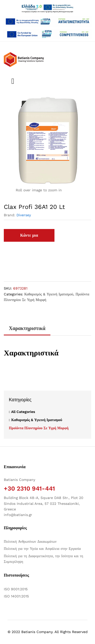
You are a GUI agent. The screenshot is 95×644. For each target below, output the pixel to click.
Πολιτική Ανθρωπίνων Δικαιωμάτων (30, 541)
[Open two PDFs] (48, 34)
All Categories (23, 412)
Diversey (24, 215)
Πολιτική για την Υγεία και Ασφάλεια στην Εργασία (42, 549)
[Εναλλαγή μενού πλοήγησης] (12, 81)
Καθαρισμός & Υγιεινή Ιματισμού (49, 294)
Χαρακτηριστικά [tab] (27, 328)
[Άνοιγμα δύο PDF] (48, 22)
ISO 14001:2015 (16, 596)
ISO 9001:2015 (16, 589)
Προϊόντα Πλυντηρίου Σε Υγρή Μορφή (39, 428)
